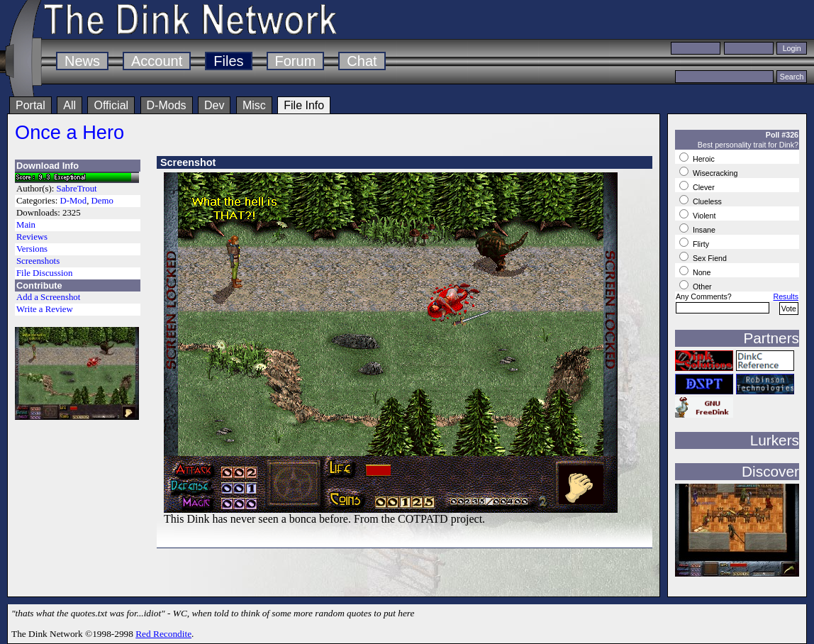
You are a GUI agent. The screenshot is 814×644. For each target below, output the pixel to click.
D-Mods (167, 105)
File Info (304, 105)
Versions (32, 249)
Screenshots (38, 261)
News (82, 61)
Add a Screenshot (48, 297)
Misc (254, 105)
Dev (214, 105)
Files (228, 61)
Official (111, 105)
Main (26, 225)
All (69, 105)
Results (786, 296)
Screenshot (188, 162)
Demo (102, 201)
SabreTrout (77, 189)
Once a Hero (69, 132)
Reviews (32, 237)
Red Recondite (163, 634)
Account (157, 61)
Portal (30, 105)
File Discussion (44, 273)
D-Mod (73, 201)
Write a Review (45, 309)
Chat (362, 61)
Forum (296, 61)
